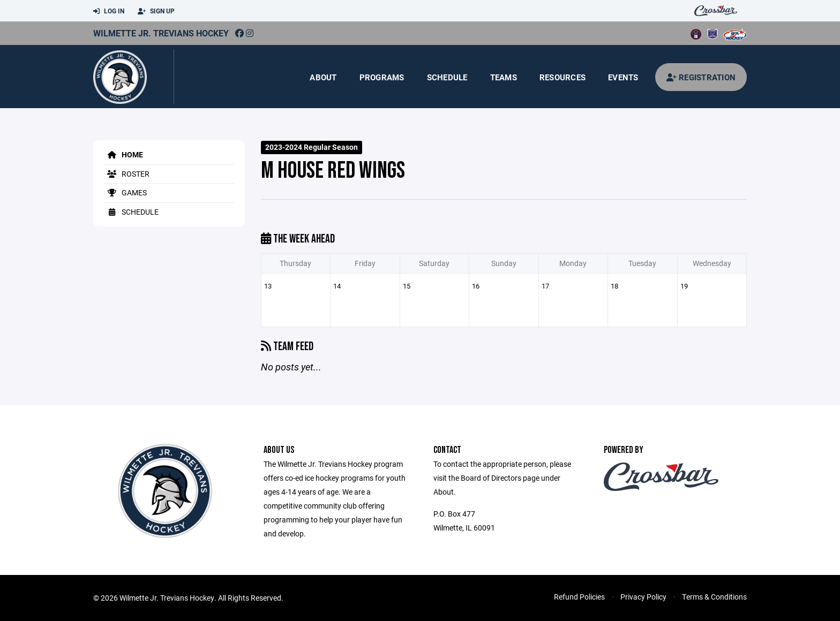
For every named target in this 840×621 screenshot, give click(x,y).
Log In (109, 11)
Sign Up (156, 11)
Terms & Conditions (714, 597)
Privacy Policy (643, 597)
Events (623, 77)
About (323, 77)
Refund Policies (579, 597)
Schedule (447, 77)
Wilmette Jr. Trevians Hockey (161, 33)
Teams (504, 77)
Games (125, 192)
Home (123, 154)
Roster (127, 174)
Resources (562, 77)
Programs (382, 77)
